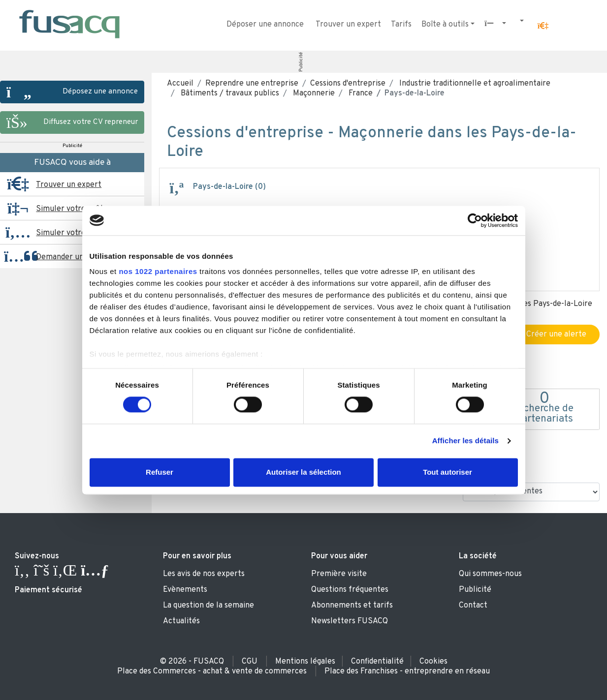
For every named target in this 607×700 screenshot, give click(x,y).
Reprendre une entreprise (252, 84)
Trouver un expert (348, 25)
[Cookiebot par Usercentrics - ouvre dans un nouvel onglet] (475, 220)
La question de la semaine (208, 606)
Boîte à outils (445, 25)
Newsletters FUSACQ (350, 621)
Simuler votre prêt (70, 209)
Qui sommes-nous (490, 574)
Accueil (180, 84)
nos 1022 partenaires (158, 271)
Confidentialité (377, 662)
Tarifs (401, 25)
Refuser (160, 472)
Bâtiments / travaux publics (229, 93)
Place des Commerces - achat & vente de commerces (212, 671)
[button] (543, 26)
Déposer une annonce (265, 25)
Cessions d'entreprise (348, 84)
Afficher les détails (465, 441)
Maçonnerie (313, 93)
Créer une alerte (551, 335)
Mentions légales (305, 662)
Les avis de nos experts (204, 574)
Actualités (181, 621)
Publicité (301, 62)
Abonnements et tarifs (352, 606)
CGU (250, 662)
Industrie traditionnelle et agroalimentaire (474, 84)
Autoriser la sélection (303, 472)
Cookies (433, 662)
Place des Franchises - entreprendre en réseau (407, 671)
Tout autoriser (447, 472)
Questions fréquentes (350, 590)
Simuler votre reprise (75, 233)
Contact (473, 606)
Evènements (185, 590)
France (360, 93)
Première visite (339, 574)
